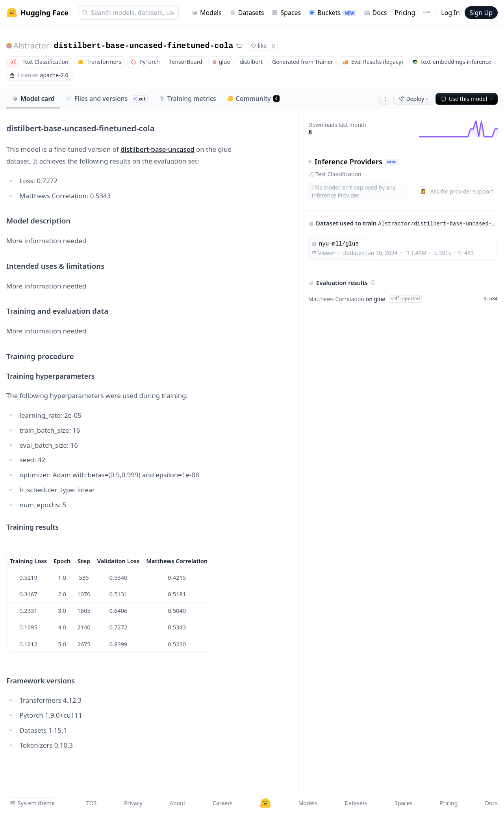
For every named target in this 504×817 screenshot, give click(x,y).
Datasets (247, 13)
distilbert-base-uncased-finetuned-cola (143, 46)
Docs (375, 13)
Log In (450, 13)
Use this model (467, 99)
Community (253, 99)
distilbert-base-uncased (157, 149)
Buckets (332, 13)
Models (207, 13)
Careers (222, 803)
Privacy (133, 803)
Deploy (414, 99)
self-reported (405, 299)
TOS (91, 803)
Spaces (286, 13)
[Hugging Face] (265, 803)
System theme (32, 803)
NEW (391, 162)
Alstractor (31, 46)
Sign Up (481, 13)
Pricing (405, 13)
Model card (33, 99)
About (178, 803)
